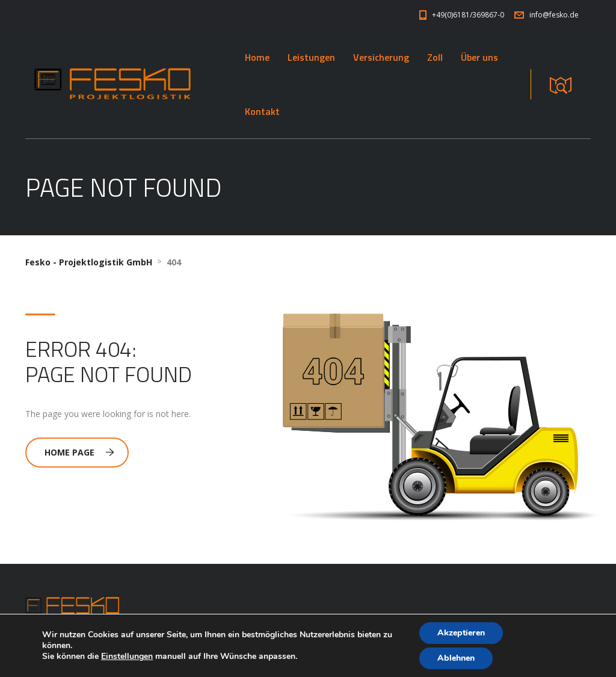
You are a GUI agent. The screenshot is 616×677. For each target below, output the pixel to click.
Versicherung (381, 57)
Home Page (79, 452)
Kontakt (262, 111)
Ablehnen (456, 658)
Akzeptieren (461, 633)
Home (257, 57)
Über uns (479, 57)
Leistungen (311, 57)
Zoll (435, 57)
